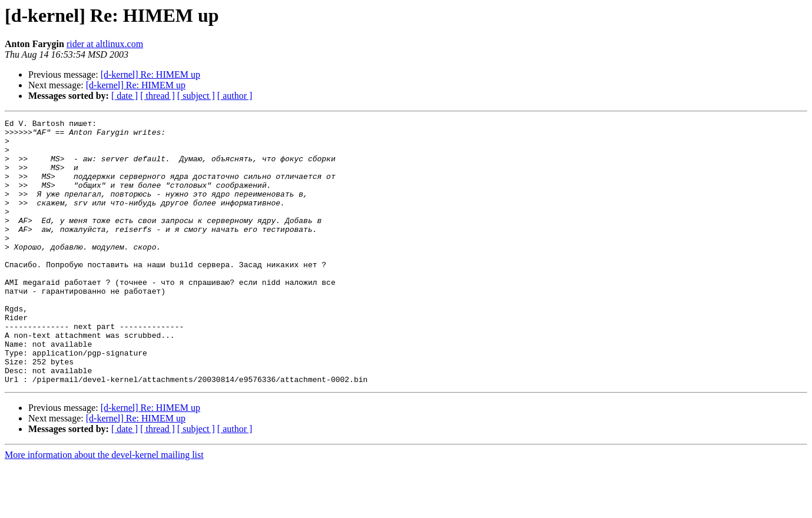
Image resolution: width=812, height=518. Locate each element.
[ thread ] (158, 96)
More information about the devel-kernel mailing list (104, 508)
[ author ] (235, 96)
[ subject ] (196, 96)
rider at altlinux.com (105, 44)
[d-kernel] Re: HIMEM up (150, 74)
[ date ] (125, 96)
